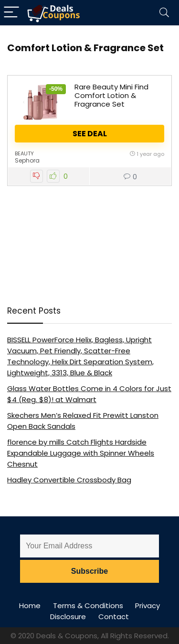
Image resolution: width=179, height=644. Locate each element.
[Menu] (11, 13)
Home (30, 606)
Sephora (27, 160)
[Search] (164, 13)
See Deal (90, 134)
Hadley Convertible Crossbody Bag (69, 480)
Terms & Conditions (88, 606)
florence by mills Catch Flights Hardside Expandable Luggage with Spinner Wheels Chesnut (81, 453)
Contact (114, 617)
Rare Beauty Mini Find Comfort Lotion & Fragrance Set (111, 95)
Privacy (147, 606)
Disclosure (68, 617)
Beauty (24, 153)
